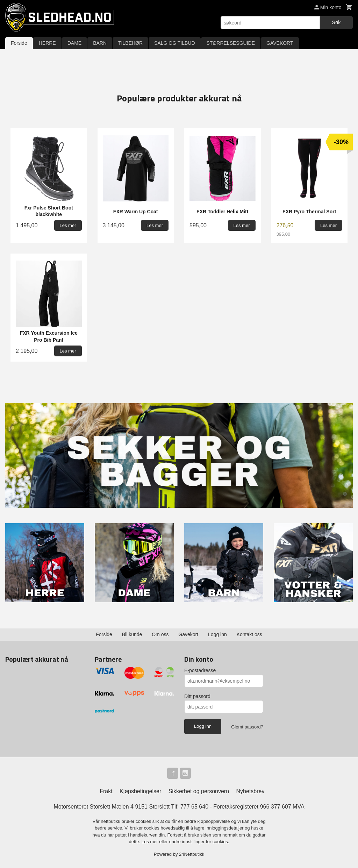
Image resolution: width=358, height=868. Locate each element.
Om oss (160, 634)
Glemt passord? (247, 727)
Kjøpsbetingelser (140, 791)
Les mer (151, 842)
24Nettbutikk (192, 854)
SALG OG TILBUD (174, 43)
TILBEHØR (130, 43)
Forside (19, 43)
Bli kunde (132, 634)
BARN (100, 43)
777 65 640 (194, 807)
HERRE (47, 43)
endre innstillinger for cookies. (199, 842)
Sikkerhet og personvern (199, 791)
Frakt (106, 791)
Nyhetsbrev (250, 791)
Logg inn (217, 634)
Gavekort (188, 634)
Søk (336, 22)
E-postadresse (200, 670)
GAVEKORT (280, 43)
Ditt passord (197, 696)
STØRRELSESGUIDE (231, 43)
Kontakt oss (249, 634)
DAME (74, 43)
